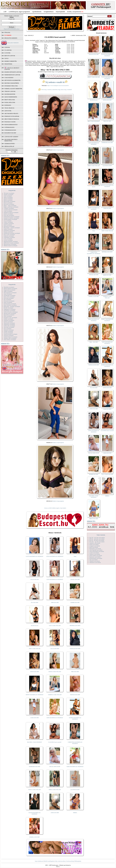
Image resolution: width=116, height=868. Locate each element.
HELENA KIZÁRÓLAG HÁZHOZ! (107, 186)
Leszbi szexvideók (94, 553)
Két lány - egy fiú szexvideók (97, 542)
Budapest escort (10, 133)
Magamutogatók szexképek (11, 241)
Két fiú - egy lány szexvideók (97, 539)
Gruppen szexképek (9, 224)
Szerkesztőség (70, 861)
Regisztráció (7, 29)
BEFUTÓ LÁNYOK (10, 56)
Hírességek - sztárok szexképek (12, 228)
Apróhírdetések (37, 12)
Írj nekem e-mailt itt (55, 82)
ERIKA (75, 813)
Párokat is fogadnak (12, 116)
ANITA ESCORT (35, 672)
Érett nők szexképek (9, 215)
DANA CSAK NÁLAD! (55, 672)
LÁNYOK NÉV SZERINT (11, 137)
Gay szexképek (8, 221)
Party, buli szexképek (9, 297)
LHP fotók (8, 111)
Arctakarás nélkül (11, 113)
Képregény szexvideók (95, 549)
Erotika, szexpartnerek (74, 12)
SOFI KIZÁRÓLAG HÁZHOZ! (55, 718)
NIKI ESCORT (75, 672)
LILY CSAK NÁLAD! (55, 625)
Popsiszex (8, 105)
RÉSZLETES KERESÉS (11, 38)
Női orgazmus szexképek (10, 293)
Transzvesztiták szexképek (10, 334)
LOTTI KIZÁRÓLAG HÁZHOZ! (34, 556)
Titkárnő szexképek (9, 330)
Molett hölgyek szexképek (10, 288)
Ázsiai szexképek (8, 199)
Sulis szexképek (8, 316)
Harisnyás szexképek (9, 226)
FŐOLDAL (7, 32)
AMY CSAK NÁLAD (35, 649)
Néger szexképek (8, 291)
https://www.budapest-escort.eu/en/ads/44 (58, 85)
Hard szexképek (8, 225)
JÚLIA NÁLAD (35, 579)
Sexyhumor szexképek (9, 311)
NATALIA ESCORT (75, 649)
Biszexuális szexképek (9, 201)
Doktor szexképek (8, 214)
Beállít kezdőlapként (49, 861)
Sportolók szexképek (9, 315)
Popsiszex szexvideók (95, 557)
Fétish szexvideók (94, 544)
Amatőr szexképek (8, 194)
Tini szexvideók (93, 560)
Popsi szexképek (8, 302)
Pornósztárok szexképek (10, 304)
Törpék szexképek (8, 331)
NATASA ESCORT (75, 695)
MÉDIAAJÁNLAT (9, 146)
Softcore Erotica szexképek (11, 312)
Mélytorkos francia (12, 119)
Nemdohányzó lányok (12, 75)
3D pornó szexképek (9, 193)
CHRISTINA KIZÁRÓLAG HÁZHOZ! (75, 743)
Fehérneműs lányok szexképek (12, 217)
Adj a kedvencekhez (60, 861)
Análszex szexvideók (95, 543)
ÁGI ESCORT (35, 602)
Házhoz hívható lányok (13, 72)
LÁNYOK (7, 47)
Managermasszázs (11, 125)
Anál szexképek (8, 196)
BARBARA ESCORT (35, 766)
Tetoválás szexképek (9, 327)
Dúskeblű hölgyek (11, 86)
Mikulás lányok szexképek (10, 246)
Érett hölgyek (10, 100)
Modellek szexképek (9, 287)
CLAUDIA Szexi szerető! (55, 742)
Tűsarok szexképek (9, 335)
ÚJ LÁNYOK (8, 50)
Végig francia (9, 108)
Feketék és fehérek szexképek (11, 218)
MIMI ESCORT (107, 275)
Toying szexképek (8, 333)
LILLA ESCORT (55, 649)
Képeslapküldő (60, 12)
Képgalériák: (12, 190)
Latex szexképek (8, 239)
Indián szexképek (8, 229)
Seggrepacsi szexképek (10, 309)
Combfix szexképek (9, 208)
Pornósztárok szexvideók (96, 558)
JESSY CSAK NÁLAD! (35, 790)
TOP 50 (6, 58)
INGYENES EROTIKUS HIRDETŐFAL (11, 140)
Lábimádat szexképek (9, 237)
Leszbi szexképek (8, 240)
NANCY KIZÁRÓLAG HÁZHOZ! (107, 320)
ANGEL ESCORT (75, 579)
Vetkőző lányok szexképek (10, 337)
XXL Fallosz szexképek (10, 340)
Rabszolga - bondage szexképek (12, 306)
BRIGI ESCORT (94, 519)
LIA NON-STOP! (75, 790)
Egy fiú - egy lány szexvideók (97, 538)
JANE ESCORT (55, 813)
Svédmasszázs (9, 127)
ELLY (94, 187)
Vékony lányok (10, 91)
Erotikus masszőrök (12, 83)
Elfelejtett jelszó (15, 29)
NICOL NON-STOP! (55, 766)
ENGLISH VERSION (13, 43)
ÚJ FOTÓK (7, 53)
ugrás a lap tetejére (61, 508)
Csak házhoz (9, 78)
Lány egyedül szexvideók (96, 550)
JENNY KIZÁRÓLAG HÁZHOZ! (35, 695)
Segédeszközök (10, 94)
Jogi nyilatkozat (39, 861)
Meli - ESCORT (94, 342)
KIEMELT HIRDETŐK (11, 61)
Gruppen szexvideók (95, 546)
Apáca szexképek (8, 197)
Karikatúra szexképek (9, 230)
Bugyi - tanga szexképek (10, 206)
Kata (75, 556)
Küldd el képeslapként (58, 150)
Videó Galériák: (101, 535)
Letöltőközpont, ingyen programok (19, 12)
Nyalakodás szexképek (10, 295)
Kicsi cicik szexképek (9, 235)
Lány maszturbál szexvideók (97, 551)
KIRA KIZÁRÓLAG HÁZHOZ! (75, 766)
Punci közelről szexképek (10, 305)
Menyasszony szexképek (10, 244)
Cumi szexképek (8, 211)
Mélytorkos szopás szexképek (11, 243)
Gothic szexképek (8, 222)
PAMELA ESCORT (35, 837)
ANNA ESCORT (107, 100)
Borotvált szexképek (9, 204)
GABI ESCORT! (107, 409)
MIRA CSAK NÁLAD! (55, 790)
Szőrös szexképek (8, 322)
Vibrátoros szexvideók (95, 562)
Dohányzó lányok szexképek (11, 212)
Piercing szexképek (9, 298)
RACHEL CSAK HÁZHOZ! (35, 742)
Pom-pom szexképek (9, 301)
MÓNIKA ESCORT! (75, 625)
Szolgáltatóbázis (49, 12)
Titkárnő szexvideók (95, 561)
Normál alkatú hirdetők (13, 89)
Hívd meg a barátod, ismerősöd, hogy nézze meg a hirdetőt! (55, 90)
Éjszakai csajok (10, 122)
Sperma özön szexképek (10, 313)
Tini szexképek (8, 329)
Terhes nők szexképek (9, 326)
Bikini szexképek (8, 200)
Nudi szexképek (8, 294)
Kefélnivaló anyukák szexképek (12, 233)
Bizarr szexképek (8, 203)
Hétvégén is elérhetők (12, 80)
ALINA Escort (34, 625)
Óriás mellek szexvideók (96, 556)
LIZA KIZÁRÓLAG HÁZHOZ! (55, 579)
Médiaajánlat (78, 861)
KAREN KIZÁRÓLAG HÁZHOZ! (75, 718)
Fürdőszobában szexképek (10, 219)
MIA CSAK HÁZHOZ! (94, 121)
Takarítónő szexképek (9, 323)
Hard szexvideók (94, 547)
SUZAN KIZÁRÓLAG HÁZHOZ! (35, 813)
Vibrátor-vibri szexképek (10, 338)
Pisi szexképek (7, 300)
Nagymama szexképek (9, 290)
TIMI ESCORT (55, 602)
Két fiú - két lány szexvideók (97, 540)
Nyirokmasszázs (10, 130)
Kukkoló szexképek (9, 236)
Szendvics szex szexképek (10, 318)
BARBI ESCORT (75, 602)
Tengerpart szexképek (9, 324)
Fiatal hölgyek (10, 102)
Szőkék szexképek (8, 319)
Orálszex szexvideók (95, 554)
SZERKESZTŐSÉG (10, 144)
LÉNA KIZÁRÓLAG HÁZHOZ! (55, 556)
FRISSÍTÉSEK (8, 64)
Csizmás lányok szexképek (11, 210)
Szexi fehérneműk (11, 97)
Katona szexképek (8, 232)
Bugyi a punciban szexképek (11, 207)
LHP (5, 12)
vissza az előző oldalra (50, 508)
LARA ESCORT (35, 718)
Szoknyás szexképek (9, 320)
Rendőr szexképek (8, 308)
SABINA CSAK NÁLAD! (55, 695)
